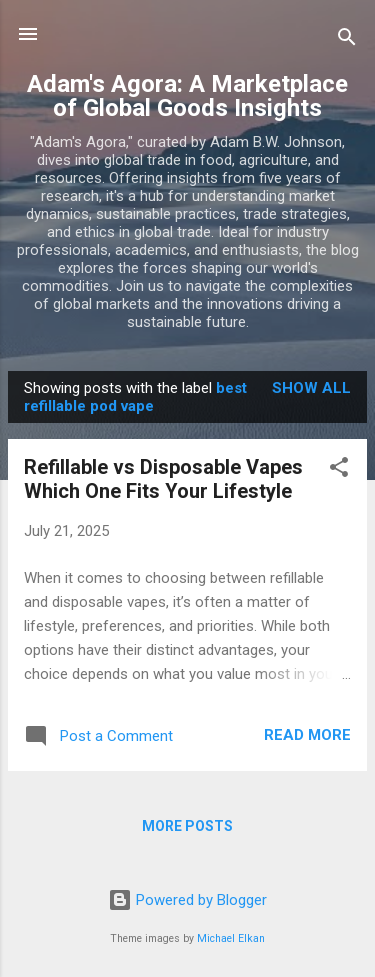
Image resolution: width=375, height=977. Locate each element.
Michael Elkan (231, 938)
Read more (307, 735)
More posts (187, 826)
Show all (311, 388)
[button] (339, 470)
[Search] (347, 40)
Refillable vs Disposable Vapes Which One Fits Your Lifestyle (163, 479)
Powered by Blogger (187, 900)
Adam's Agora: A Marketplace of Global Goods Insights (187, 96)
